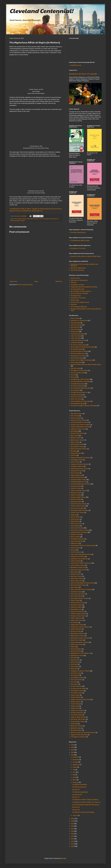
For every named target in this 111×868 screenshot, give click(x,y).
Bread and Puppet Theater (79, 449)
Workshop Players (76, 730)
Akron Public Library (20, 219)
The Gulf (73, 375)
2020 (73, 821)
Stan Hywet (74, 664)
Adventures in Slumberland (79, 321)
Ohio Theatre (75, 587)
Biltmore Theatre (76, 438)
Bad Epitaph (74, 431)
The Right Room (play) (78, 384)
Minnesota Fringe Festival (79, 570)
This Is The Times (76, 399)
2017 (73, 829)
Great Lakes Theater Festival (80, 530)
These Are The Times (77, 397)
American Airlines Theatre (79, 420)
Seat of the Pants (76, 651)
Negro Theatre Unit (77, 581)
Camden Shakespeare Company (81, 458)
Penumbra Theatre (76, 605)
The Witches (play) (76, 395)
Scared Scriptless (76, 649)
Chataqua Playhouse (77, 466)
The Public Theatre (76, 693)
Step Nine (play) (76, 368)
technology (46, 219)
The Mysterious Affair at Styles (80, 241)
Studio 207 (74, 669)
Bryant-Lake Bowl (76, 453)
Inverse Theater (75, 548)
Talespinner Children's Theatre (80, 671)
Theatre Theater (76, 704)
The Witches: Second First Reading (83, 812)
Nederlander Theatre (77, 579)
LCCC (40, 219)
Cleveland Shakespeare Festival (81, 484)
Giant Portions (75, 519)
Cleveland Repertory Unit (78, 482)
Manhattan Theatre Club (78, 568)
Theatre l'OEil (75, 706)
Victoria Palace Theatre (78, 722)
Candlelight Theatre (77, 460)
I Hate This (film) (76, 336)
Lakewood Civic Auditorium (79, 559)
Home (36, 281)
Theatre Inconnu (76, 702)
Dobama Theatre (76, 495)
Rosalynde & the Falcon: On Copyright (83, 74)
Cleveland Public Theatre (78, 480)
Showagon (74, 658)
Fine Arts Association (77, 508)
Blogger (64, 858)
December (76, 757)
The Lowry (74, 682)
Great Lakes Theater (32, 219)
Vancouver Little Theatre (78, 719)
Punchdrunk (74, 623)
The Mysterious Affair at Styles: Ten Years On (86, 802)
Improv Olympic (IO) (77, 541)
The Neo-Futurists (76, 686)
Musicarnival (75, 572)
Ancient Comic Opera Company (80, 425)
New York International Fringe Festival (82, 583)
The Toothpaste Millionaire (79, 307)
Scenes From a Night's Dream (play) (82, 360)
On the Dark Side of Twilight (79, 293)
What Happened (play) (78, 403)
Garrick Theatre (75, 517)
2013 (73, 839)
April (74, 777)
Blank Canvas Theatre (77, 440)
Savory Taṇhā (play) (77, 358)
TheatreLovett (75, 708)
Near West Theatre (76, 576)
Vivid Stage (74, 724)
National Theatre (76, 574)
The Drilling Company (77, 678)
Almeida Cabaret (76, 418)
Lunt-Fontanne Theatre (78, 565)
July (74, 770)
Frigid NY (74, 515)
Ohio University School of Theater (81, 590)
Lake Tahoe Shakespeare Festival (81, 554)
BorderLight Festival (77, 444)
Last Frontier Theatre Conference (81, 563)
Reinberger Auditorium (78, 634)
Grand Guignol (75, 526)
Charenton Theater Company (80, 464)
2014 (73, 836)
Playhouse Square (76, 607)
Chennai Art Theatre (77, 471)
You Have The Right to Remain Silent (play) (84, 406)
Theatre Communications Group (81, 700)
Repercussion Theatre (78, 636)
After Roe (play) (75, 323)
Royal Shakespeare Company (80, 642)
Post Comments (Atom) (25, 285)
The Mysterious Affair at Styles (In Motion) (85, 800)
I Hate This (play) (76, 338)
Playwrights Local (76, 609)
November (76, 760)
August (75, 767)
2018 (73, 826)
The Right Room (76, 296)
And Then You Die (76, 325)
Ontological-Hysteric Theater (80, 598)
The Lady (74, 377)
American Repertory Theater (79, 422)
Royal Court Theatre (77, 640)
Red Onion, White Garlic (78, 268)
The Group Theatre (76, 680)
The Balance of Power (77, 285)
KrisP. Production (76, 552)
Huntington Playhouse (78, 539)
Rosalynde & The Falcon (78, 248)
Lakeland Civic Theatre (78, 557)
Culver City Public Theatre (79, 491)
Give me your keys (76, 524)
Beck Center (74, 436)
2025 (73, 747)
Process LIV (76, 807)
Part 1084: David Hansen (78, 233)
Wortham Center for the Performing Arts (83, 733)
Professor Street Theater (78, 616)
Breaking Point (75, 327)
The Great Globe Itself (77, 289)
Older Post (59, 281)
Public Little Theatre (77, 620)
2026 (73, 745)
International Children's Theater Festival (83, 546)
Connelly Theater (76, 486)
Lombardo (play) (76, 343)
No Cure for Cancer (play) (79, 345)
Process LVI (76, 790)
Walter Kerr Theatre (77, 726)
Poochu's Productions (78, 612)
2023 (73, 752)
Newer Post (13, 281)
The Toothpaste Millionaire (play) (81, 388)
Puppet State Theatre (77, 625)
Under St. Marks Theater (78, 717)
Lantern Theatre (76, 561)
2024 (73, 750)
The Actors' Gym (76, 673)
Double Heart (75, 332)
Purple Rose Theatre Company (80, 627)
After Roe (74, 282)
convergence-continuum (78, 737)
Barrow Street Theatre (77, 433)
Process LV (76, 797)
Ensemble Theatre (76, 502)
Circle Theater (75, 473)
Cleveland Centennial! (41, 11)
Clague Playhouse (76, 475)
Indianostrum (75, 543)
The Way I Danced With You (79, 392)
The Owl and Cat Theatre (78, 689)
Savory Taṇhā (75, 300)
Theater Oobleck (76, 697)
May (74, 775)
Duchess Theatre (76, 499)
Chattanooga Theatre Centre (79, 469)
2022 (73, 755)
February (76, 782)
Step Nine (74, 304)
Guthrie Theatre (75, 535)
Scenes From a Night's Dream (80, 302)
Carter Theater (75, 462)
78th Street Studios (77, 414)
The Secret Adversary (77, 270)
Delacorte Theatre (76, 493)
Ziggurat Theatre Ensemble (79, 735)
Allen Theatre (75, 416)
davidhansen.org (76, 65)
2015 (73, 834)
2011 (73, 844)
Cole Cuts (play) (76, 329)
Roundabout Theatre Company (80, 638)
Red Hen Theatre (76, 631)
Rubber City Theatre (77, 645)
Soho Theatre (75, 662)
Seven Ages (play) (76, 362)
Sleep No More (75, 660)
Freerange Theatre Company (80, 510)
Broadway (74, 451)
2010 (73, 846)
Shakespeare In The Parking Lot (81, 653)
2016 (73, 831)
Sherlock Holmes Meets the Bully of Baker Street (86, 256)
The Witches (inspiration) (80, 792)
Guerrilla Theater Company (79, 532)
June (74, 772)
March (75, 780)
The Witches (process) (79, 787)
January (75, 815)
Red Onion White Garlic (78, 354)
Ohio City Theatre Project (78, 585)
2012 (73, 841)
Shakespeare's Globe (77, 656)
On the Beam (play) (77, 349)
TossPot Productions (77, 713)
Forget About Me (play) (78, 334)
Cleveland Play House (77, 477)
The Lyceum (74, 684)
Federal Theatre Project (78, 506)
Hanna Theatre (75, 537)
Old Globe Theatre (76, 592)
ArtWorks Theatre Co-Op (78, 429)
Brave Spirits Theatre (77, 447)
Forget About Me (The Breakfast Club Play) (84, 287)
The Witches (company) (80, 785)
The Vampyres (75, 390)
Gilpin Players (75, 521)
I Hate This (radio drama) (78, 340)
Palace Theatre (75, 601)
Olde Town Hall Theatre (78, 594)
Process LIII (76, 810)
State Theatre (75, 667)
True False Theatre (76, 715)
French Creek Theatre (77, 513)
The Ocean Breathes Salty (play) (81, 381)
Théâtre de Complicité (77, 711)
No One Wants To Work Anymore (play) (83, 347)
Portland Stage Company (78, 614)
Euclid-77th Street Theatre (79, 504)
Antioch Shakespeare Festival (80, 427)
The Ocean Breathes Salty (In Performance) (86, 805)
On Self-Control (77, 795)
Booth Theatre (75, 442)
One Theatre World (76, 596)
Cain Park (74, 455)
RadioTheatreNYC (76, 629)
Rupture (73, 647)
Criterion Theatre (76, 488)
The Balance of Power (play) (79, 370)
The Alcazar (53, 219)
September (76, 765)
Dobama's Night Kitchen (78, 497)
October (75, 762)
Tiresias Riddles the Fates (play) (81, 401)
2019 (73, 824)
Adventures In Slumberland (79, 280)
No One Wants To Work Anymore (81, 291)
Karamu (73, 550)
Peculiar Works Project (78, 603)
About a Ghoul (75, 278)
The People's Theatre (77, 691)
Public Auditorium (76, 618)
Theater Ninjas (75, 695)
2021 (73, 819)
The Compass (75, 675)
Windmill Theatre (76, 728)
